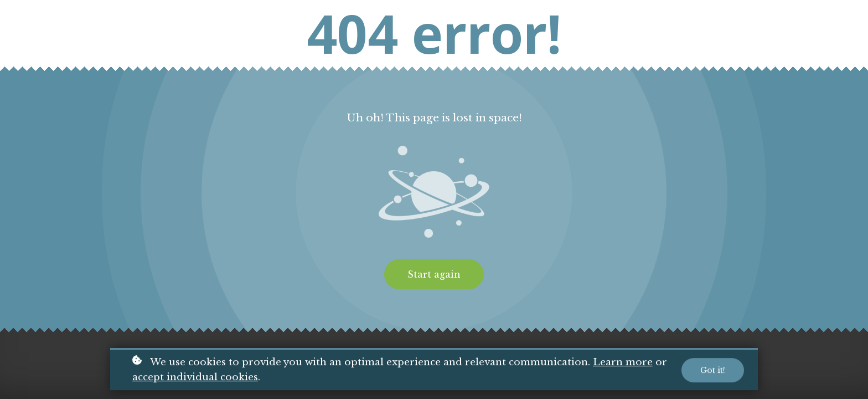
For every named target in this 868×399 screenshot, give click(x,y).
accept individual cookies (195, 378)
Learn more (623, 363)
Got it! (713, 371)
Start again (434, 274)
